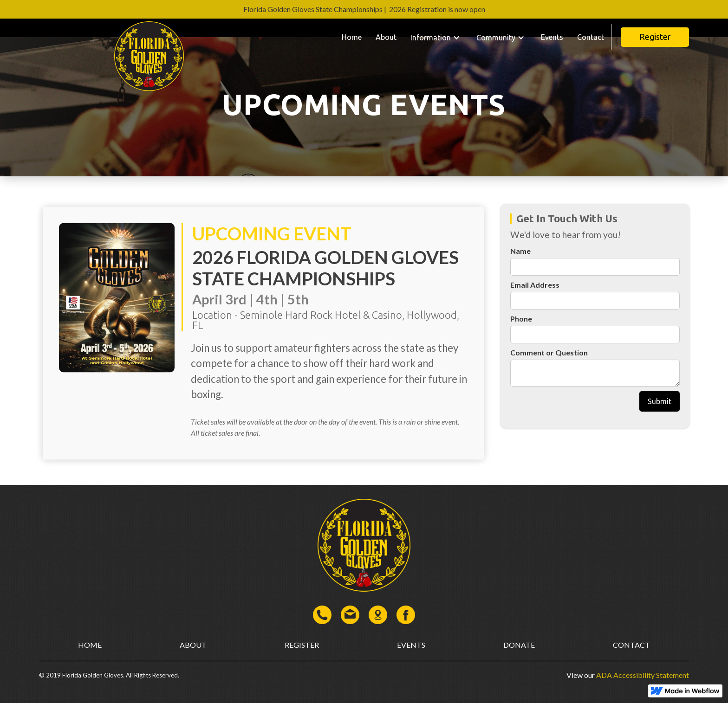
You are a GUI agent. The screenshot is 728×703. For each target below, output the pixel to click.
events (411, 645)
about (193, 645)
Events (552, 37)
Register (655, 37)
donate (519, 645)
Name (520, 251)
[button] (436, 37)
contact (631, 645)
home (90, 645)
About (386, 37)
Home (352, 37)
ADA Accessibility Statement (642, 675)
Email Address (535, 285)
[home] (149, 37)
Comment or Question (549, 352)
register (302, 645)
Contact (591, 37)
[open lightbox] (117, 337)
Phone (521, 319)
